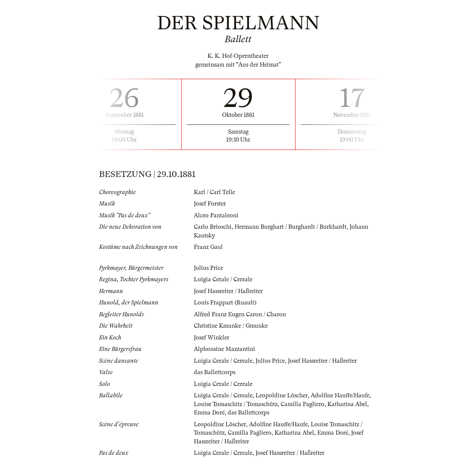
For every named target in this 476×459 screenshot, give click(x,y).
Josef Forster (210, 204)
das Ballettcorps (215, 372)
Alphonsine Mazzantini (224, 349)
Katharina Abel (347, 404)
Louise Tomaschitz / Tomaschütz (236, 404)
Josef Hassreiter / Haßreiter (228, 291)
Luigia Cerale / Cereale (223, 279)
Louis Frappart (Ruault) (225, 303)
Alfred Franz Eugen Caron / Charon (240, 314)
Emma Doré (209, 413)
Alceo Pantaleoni (216, 215)
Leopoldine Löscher (282, 395)
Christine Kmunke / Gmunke (231, 326)
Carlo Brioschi (213, 227)
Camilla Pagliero (303, 404)
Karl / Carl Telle (214, 192)
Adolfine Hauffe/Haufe (340, 395)
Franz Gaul (208, 247)
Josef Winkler (212, 338)
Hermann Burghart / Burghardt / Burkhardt (291, 227)
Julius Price (208, 268)
